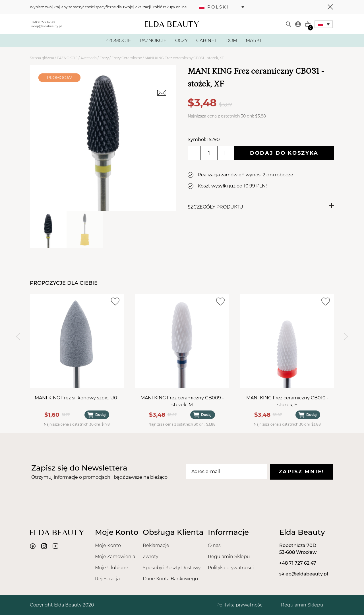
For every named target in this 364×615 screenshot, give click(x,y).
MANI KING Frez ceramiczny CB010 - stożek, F (287, 401)
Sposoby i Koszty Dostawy (172, 568)
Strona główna (42, 58)
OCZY (181, 41)
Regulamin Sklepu (229, 557)
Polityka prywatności (231, 568)
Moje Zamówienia (115, 557)
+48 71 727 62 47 (43, 22)
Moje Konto (108, 545)
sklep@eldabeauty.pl (46, 26)
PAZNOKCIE (153, 41)
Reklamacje (156, 545)
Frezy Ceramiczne (127, 58)
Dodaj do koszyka (284, 153)
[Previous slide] (18, 336)
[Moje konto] (298, 24)
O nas (214, 545)
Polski (214, 7)
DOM (231, 41)
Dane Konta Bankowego (170, 579)
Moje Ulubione (112, 568)
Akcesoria (89, 58)
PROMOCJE (118, 41)
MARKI (253, 41)
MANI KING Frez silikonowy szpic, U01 (77, 398)
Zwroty (150, 557)
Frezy (104, 58)
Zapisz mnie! (301, 472)
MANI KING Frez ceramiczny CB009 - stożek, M (182, 401)
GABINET (207, 41)
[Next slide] (346, 336)
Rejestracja (107, 579)
